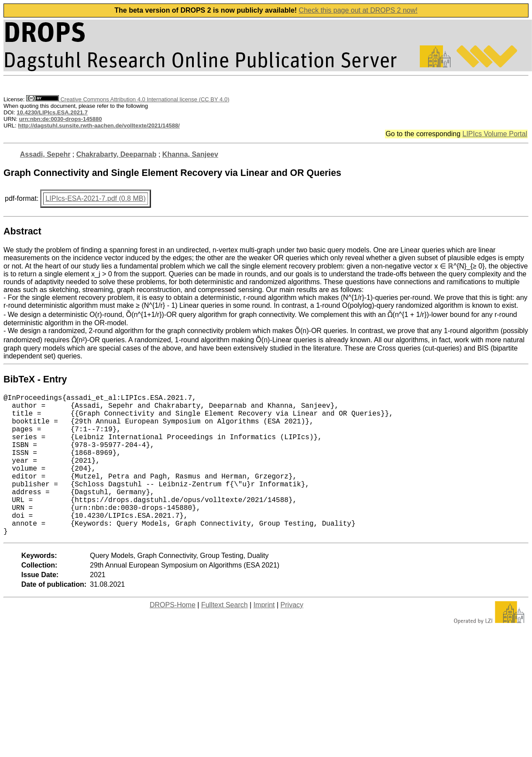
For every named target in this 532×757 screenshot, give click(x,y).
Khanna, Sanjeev (190, 154)
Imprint (264, 636)
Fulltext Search (225, 636)
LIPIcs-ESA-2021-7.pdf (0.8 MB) (95, 198)
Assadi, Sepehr (45, 154)
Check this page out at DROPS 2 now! (358, 10)
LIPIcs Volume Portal (495, 134)
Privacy (292, 636)
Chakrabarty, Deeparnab (117, 154)
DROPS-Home (173, 636)
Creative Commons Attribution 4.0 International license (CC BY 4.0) (128, 99)
